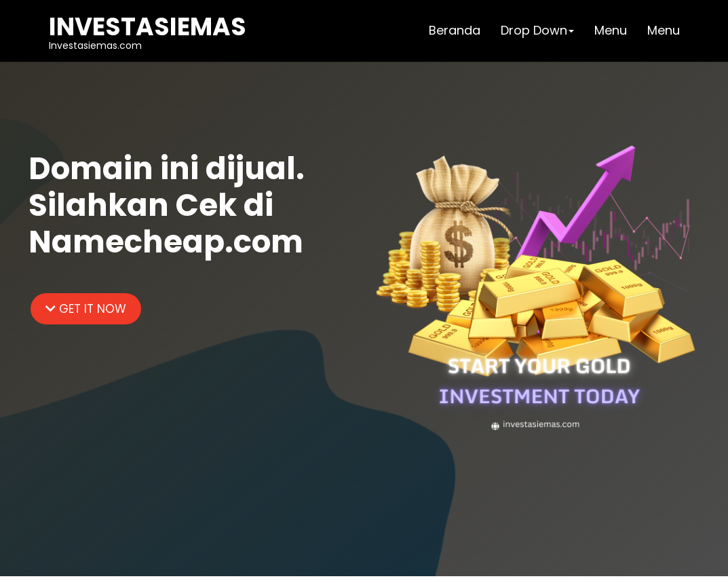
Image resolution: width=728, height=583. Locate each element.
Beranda (455, 30)
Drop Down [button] (537, 30)
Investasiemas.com (148, 31)
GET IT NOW (86, 309)
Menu (611, 30)
